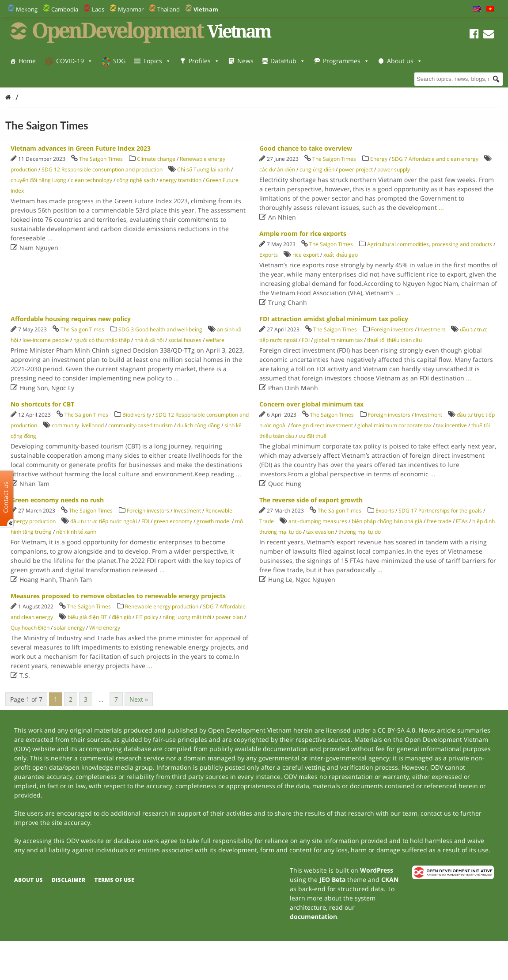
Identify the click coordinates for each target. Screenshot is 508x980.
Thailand (169, 9)
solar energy (69, 628)
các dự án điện (277, 169)
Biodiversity (137, 415)
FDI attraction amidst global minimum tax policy (334, 319)
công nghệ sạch (136, 180)
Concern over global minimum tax (311, 404)
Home (27, 61)
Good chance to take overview (306, 148)
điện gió (121, 617)
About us (36, 78)
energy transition (180, 180)
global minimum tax (338, 340)
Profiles (204, 61)
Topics (157, 61)
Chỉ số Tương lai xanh (203, 169)
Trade (267, 521)
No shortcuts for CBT (42, 404)
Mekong (27, 9)
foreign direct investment (322, 425)
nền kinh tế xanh (76, 532)
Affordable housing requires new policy (71, 319)
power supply (394, 169)
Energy (379, 159)
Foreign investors (392, 329)
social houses (185, 340)
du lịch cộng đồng (199, 425)
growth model (214, 521)
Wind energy (105, 628)
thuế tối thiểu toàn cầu (394, 340)
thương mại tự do (360, 532)
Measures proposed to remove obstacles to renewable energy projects (118, 596)
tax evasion (320, 532)
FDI (306, 340)
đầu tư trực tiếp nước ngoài (104, 521)
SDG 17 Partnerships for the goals (440, 511)
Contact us (6, 497)
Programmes (346, 61)
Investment (432, 329)
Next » (139, 699)
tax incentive (451, 425)
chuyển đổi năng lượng (38, 180)
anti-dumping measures (318, 521)
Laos (98, 9)
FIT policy (147, 617)
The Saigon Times (101, 159)
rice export (306, 255)
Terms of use (114, 880)
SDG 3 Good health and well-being (160, 329)
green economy (173, 521)
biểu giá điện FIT (87, 617)
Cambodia (65, 9)
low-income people (46, 340)
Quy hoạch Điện (30, 628)
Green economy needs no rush (57, 500)
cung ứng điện (317, 169)
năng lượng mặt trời (187, 617)
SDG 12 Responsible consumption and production (102, 169)
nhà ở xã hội (149, 340)
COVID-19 (74, 61)
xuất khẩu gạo (341, 255)
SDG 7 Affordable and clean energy (435, 159)
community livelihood (78, 425)
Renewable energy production (162, 606)
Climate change (156, 159)
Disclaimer (68, 880)
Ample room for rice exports (303, 234)
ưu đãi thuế (313, 436)
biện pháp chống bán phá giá (387, 521)
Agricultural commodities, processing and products (430, 244)
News (245, 61)
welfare (215, 340)
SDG (119, 61)
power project (356, 169)
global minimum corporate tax (394, 425)
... (50, 238)
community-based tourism (140, 425)
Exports (269, 255)
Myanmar (131, 9)
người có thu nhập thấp (102, 340)
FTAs (462, 521)
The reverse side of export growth (311, 500)
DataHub (288, 61)
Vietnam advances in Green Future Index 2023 (81, 148)
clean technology (91, 180)
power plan (229, 617)
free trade (439, 521)
